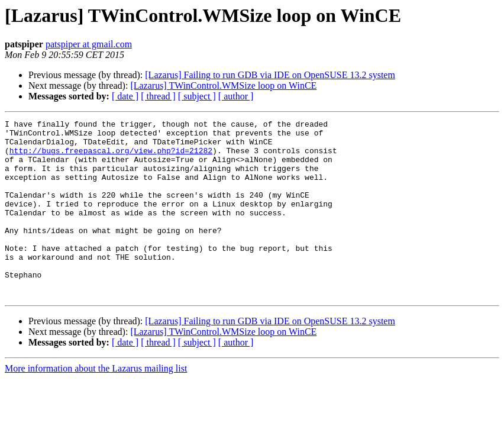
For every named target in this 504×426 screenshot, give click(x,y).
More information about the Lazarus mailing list (96, 404)
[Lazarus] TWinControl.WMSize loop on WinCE (223, 85)
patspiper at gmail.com (89, 44)
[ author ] (236, 96)
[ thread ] (158, 96)
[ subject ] (197, 96)
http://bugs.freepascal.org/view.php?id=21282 (111, 157)
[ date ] (125, 96)
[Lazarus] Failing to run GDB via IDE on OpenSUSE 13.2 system (270, 75)
